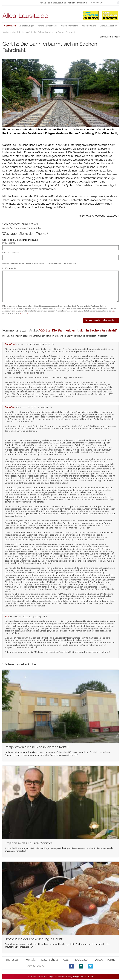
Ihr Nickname (9, 243)
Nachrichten (19, 32)
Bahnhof (6, 228)
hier (113, 311)
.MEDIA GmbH (83, 976)
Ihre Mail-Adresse (11, 253)
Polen (39, 228)
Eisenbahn (19, 228)
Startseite (7, 32)
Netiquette (24, 313)
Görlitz (30, 228)
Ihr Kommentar (10, 268)
